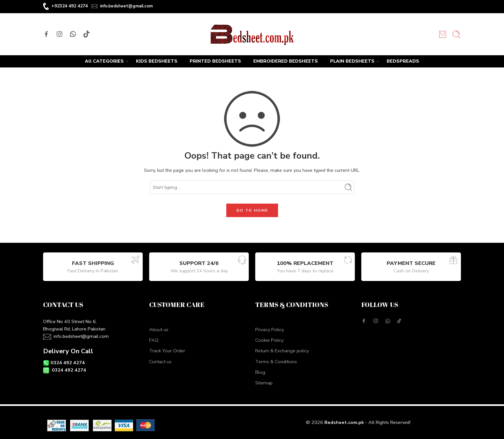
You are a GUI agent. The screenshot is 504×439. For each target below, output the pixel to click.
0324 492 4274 (68, 363)
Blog (260, 372)
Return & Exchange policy (282, 351)
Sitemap (264, 383)
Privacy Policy (270, 329)
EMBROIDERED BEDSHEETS (286, 61)
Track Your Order (167, 351)
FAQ (154, 340)
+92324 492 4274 (70, 6)
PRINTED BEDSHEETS (215, 61)
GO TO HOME (252, 210)
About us (159, 329)
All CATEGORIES (104, 61)
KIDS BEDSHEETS (157, 61)
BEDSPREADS (403, 61)
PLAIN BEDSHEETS (352, 61)
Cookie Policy (269, 340)
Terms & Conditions (276, 362)
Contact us (160, 362)
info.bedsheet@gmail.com (126, 6)
